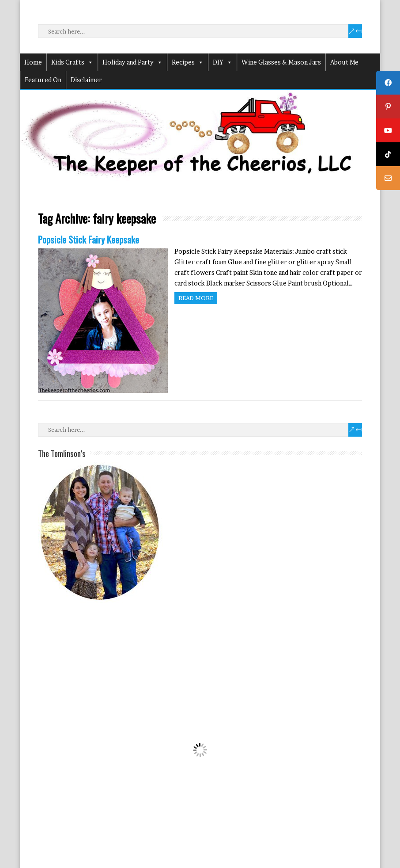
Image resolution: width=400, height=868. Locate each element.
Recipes (188, 62)
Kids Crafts (72, 62)
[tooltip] (388, 83)
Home (33, 62)
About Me (344, 62)
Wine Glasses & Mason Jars (281, 62)
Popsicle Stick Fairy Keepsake (89, 239)
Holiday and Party (132, 62)
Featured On (43, 80)
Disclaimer (86, 80)
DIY (223, 62)
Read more (196, 298)
